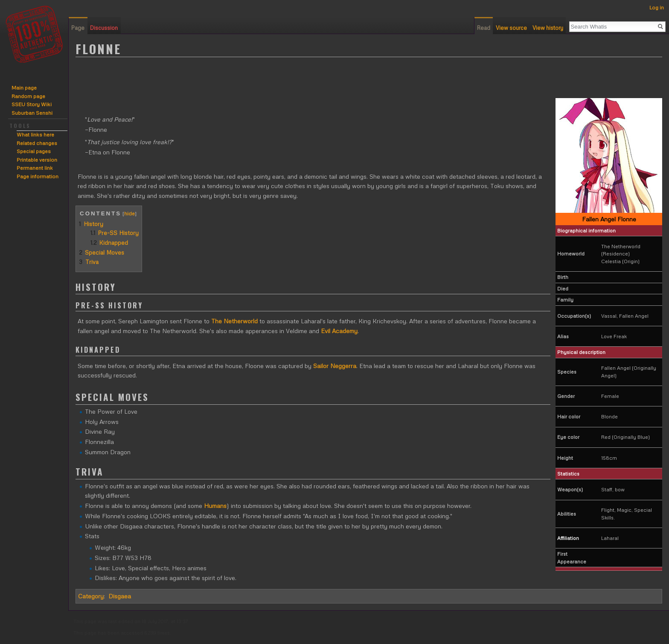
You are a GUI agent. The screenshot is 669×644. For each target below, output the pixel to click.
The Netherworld (234, 321)
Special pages (34, 151)
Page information (38, 176)
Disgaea (120, 596)
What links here (35, 135)
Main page (24, 88)
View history (548, 28)
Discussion (104, 28)
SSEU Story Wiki (32, 104)
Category (91, 596)
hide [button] (129, 213)
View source (511, 28)
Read (484, 28)
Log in (657, 7)
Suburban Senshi (32, 113)
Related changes (37, 143)
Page (78, 28)
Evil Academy (339, 331)
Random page (28, 96)
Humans (215, 506)
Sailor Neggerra (335, 366)
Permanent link (35, 168)
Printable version (37, 160)
